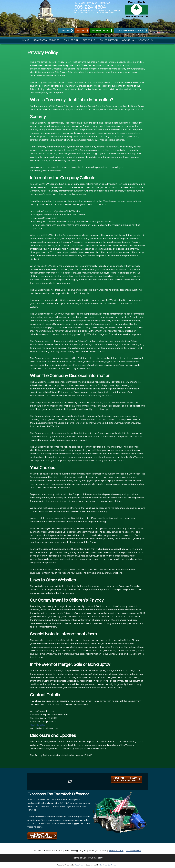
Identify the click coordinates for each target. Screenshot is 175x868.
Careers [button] (65, 31)
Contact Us (145, 40)
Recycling (89, 40)
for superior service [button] (41, 835)
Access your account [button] (125, 779)
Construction (109, 40)
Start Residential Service (130, 31)
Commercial (71, 40)
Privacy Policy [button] (95, 858)
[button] (137, 17)
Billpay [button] (81, 31)
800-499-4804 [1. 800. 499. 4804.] (134, 851)
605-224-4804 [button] (90, 7)
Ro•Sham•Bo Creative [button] (109, 865)
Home (26, 40)
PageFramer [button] (80, 865)
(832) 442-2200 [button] (38, 725)
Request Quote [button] (100, 31)
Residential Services (46, 40)
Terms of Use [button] (80, 858)
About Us (128, 40)
